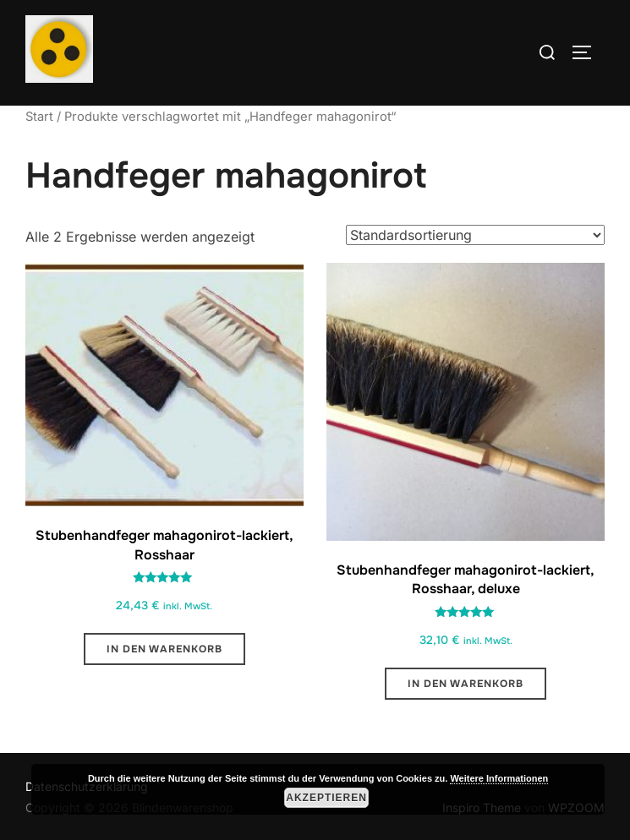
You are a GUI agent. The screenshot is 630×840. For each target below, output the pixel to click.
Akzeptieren (326, 798)
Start (39, 117)
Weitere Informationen (499, 778)
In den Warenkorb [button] (164, 649)
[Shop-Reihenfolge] (475, 235)
